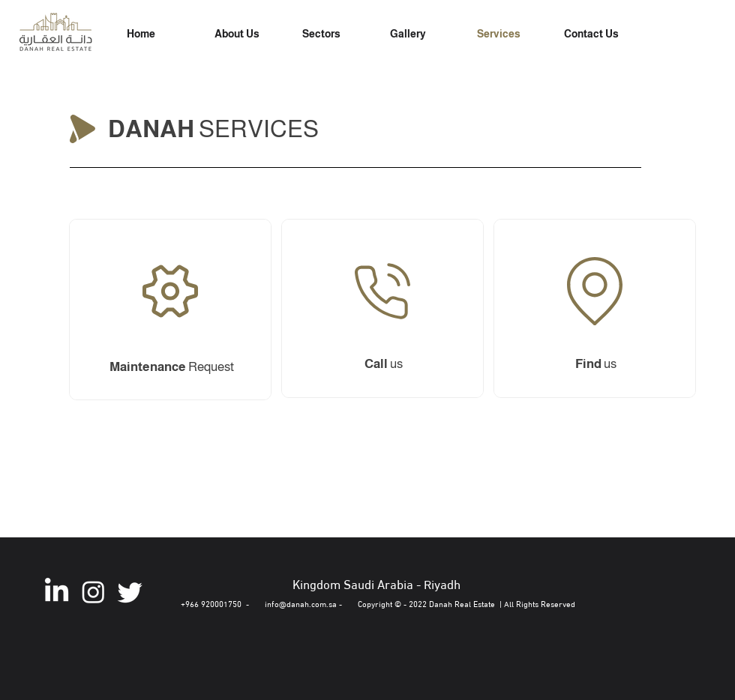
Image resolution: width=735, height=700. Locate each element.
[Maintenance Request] (381, 305)
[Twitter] (130, 592)
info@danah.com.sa (301, 603)
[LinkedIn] (57, 592)
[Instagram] (93, 592)
